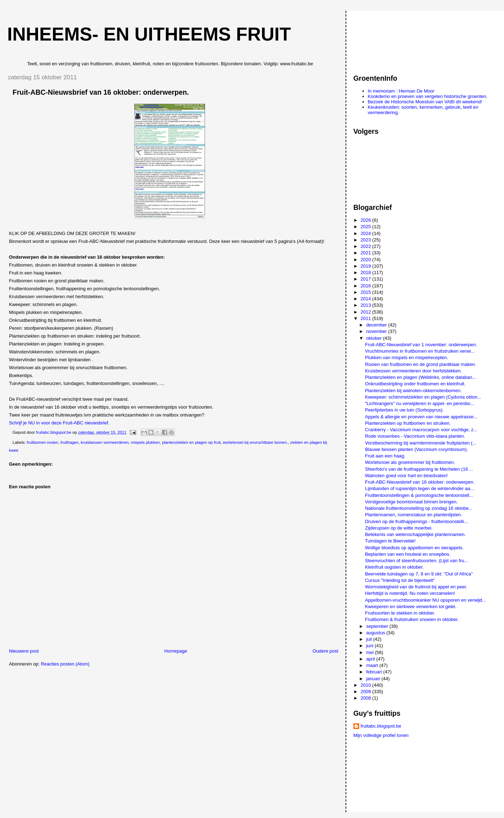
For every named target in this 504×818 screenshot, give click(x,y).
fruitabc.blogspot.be (381, 726)
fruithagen (70, 442)
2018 (367, 272)
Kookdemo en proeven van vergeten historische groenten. (428, 96)
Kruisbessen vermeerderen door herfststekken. (413, 371)
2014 (367, 299)
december (377, 325)
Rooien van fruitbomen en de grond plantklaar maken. (420, 364)
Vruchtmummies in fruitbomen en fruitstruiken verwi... (420, 351)
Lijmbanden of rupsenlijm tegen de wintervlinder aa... (419, 488)
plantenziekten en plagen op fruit (191, 442)
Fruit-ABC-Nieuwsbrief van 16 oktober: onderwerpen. (420, 482)
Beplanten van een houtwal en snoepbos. (408, 554)
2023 (367, 240)
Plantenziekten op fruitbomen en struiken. (408, 423)
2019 (367, 266)
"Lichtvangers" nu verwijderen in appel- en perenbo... (420, 403)
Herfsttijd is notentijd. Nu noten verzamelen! (410, 593)
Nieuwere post (24, 651)
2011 (367, 318)
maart (373, 665)
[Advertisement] (386, 39)
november (377, 331)
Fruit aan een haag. (385, 456)
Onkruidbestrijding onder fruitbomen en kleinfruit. (415, 384)
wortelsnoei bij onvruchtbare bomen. (255, 442)
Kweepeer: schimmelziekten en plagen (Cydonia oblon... (423, 397)
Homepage (176, 651)
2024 (367, 233)
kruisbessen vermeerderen (105, 442)
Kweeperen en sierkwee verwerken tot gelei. (411, 607)
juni (370, 646)
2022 (367, 246)
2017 (367, 279)
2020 (367, 260)
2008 (367, 698)
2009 (367, 692)
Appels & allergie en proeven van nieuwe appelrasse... (421, 417)
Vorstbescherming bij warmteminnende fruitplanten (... (421, 443)
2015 (367, 292)
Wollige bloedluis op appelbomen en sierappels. (414, 548)
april (371, 659)
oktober (374, 338)
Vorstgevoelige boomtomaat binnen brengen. (411, 502)
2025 (367, 227)
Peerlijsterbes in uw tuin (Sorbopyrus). (404, 410)
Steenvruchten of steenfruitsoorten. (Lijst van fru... (417, 561)
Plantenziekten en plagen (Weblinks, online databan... (420, 377)
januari (374, 679)
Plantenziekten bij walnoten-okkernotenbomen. (413, 391)
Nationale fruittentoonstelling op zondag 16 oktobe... (419, 508)
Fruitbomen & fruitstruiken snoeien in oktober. (412, 619)
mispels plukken (145, 442)
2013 (367, 305)
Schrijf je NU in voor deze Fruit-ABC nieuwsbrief (59, 423)
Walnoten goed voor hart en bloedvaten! (406, 476)
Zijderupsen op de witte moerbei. (399, 528)
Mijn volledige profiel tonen (381, 735)
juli (370, 639)
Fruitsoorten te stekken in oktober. (400, 613)
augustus (376, 633)
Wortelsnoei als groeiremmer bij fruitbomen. (410, 462)
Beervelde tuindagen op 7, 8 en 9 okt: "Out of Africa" (419, 574)
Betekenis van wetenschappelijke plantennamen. (415, 534)
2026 (367, 220)
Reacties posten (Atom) (65, 664)
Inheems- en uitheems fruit (149, 34)
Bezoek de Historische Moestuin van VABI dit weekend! (425, 102)
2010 (367, 685)
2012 (367, 312)
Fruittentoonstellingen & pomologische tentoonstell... (419, 495)
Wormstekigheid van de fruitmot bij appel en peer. (416, 587)
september (378, 626)
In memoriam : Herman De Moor (401, 91)
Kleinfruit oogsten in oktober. (394, 567)
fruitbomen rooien (43, 442)
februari (375, 672)
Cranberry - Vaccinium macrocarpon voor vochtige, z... (421, 430)
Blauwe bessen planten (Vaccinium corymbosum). (416, 449)
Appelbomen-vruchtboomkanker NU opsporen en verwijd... (425, 600)
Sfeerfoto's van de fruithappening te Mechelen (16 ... (419, 469)
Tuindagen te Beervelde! (390, 541)
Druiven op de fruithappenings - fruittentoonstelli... (416, 521)
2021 (367, 253)
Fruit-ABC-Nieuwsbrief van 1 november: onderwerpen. (421, 345)
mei (370, 652)
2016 (367, 286)
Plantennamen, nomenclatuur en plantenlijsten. (413, 515)
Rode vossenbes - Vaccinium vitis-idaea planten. (415, 436)
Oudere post (325, 651)
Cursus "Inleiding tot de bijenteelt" (400, 580)
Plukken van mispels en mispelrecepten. (406, 358)
